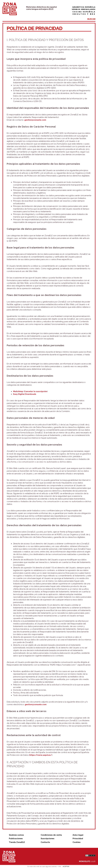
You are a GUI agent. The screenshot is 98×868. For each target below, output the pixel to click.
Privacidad (78, 839)
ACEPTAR (66, 866)
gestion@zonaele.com (35, 120)
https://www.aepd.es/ (41, 755)
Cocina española (84, 12)
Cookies (77, 842)
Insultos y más (84, 14)
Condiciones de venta (51, 835)
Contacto (45, 842)
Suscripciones (48, 839)
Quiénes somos (16, 835)
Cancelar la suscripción (36, 391)
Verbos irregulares (84, 9)
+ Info (59, 866)
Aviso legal (78, 835)
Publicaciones (16, 839)
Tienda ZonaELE (17, 842)
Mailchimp (18, 391)
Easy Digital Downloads (25, 394)
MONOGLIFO (85, 861)
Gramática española (84, 7)
